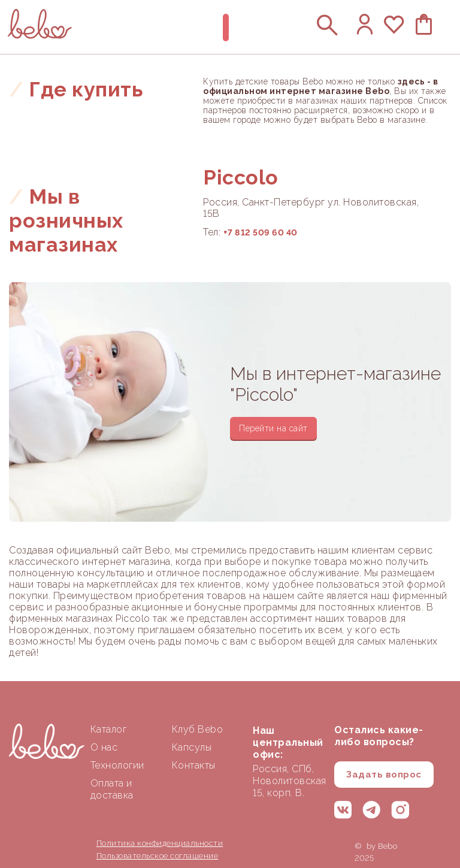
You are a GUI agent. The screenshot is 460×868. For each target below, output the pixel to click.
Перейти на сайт (273, 428)
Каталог (109, 729)
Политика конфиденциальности (160, 843)
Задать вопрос (384, 775)
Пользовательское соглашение (158, 856)
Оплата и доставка (112, 789)
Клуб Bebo (198, 729)
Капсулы (192, 747)
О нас (104, 747)
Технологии (117, 765)
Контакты (194, 765)
